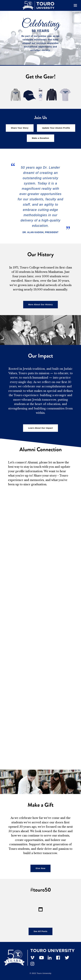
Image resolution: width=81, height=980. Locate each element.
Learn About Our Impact (40, 428)
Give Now (40, 868)
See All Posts (41, 931)
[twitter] (68, 956)
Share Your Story (20, 128)
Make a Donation (40, 138)
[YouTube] (42, 956)
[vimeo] (34, 956)
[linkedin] (51, 956)
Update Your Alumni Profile (56, 128)
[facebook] (59, 956)
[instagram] (34, 963)
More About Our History (41, 305)
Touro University (44, 973)
